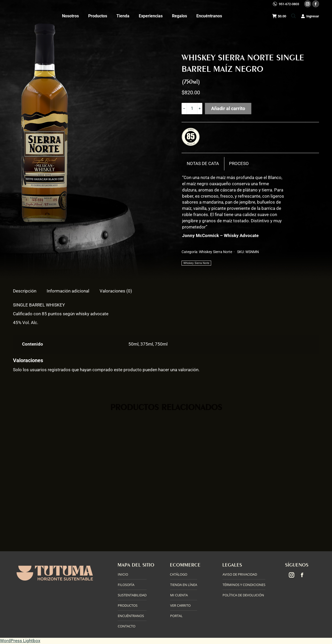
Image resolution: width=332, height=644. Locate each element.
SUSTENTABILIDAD (132, 595)
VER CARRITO (180, 605)
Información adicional (68, 291)
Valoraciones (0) (116, 291)
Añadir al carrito (228, 108)
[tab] (203, 164)
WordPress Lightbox (20, 641)
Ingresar (310, 16)
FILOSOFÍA (126, 585)
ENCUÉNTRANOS (131, 616)
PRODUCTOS (128, 605)
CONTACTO (127, 626)
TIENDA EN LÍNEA (184, 585)
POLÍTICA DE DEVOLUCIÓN (243, 595)
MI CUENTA (179, 595)
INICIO (123, 574)
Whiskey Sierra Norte (216, 252)
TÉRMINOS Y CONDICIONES (244, 585)
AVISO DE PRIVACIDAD (240, 574)
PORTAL (176, 616)
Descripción (25, 291)
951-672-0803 (289, 4)
